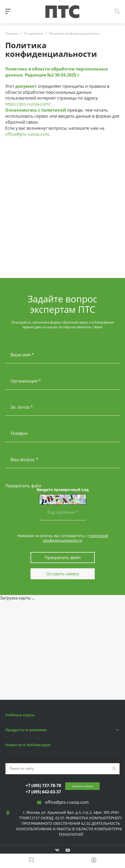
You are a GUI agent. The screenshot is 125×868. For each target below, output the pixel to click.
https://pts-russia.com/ (28, 104)
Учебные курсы (20, 715)
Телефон (19, 433)
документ (26, 86)
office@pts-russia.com (27, 134)
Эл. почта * (22, 407)
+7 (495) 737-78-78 (43, 785)
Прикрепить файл (23, 486)
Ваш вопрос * (24, 460)
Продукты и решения (26, 730)
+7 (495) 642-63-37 (43, 792)
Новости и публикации (28, 745)
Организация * (26, 381)
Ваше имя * (22, 355)
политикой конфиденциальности (76, 538)
